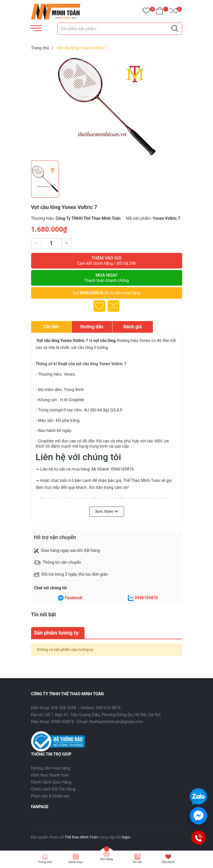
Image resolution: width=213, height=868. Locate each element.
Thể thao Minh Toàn (81, 837)
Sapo (126, 837)
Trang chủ (45, 862)
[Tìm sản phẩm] (120, 29)
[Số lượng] (51, 243)
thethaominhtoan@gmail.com (116, 722)
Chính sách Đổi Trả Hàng (53, 789)
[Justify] (175, 29)
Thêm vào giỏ (107, 261)
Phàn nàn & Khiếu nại (50, 796)
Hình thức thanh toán (50, 775)
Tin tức (137, 862)
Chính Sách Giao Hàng (51, 782)
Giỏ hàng (106, 859)
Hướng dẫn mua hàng (51, 768)
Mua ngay (107, 278)
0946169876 (92, 293)
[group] (107, 107)
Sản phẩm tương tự (57, 633)
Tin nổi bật (44, 614)
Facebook (74, 598)
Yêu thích (168, 862)
